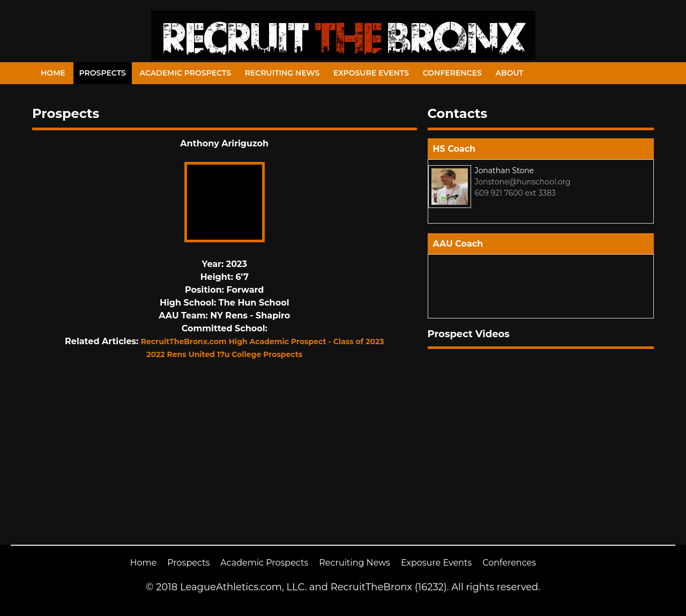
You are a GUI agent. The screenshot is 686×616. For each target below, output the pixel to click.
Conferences (452, 73)
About (510, 73)
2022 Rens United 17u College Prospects (224, 354)
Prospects (103, 73)
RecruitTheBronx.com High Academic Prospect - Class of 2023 (263, 342)
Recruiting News (282, 73)
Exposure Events (371, 73)
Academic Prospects (185, 73)
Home (53, 73)
